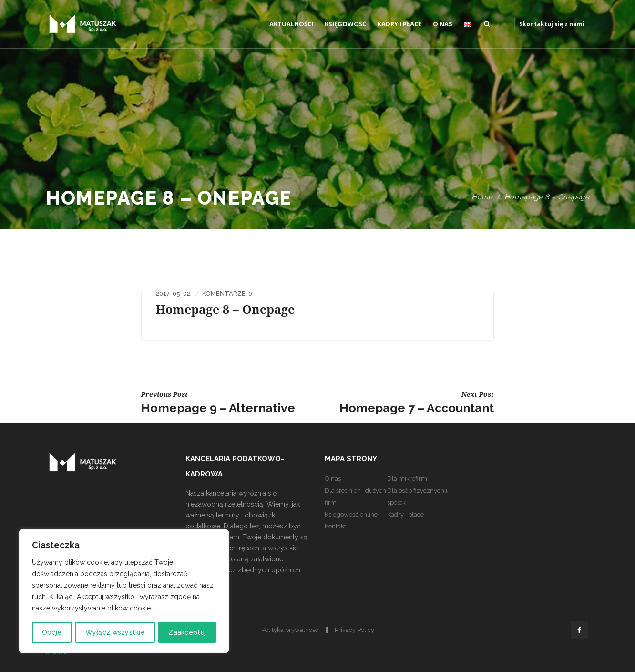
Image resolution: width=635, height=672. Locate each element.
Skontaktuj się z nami (552, 24)
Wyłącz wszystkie (115, 632)
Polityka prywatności (291, 630)
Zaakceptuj (188, 632)
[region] (124, 591)
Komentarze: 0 (227, 294)
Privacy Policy (354, 630)
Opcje (52, 632)
